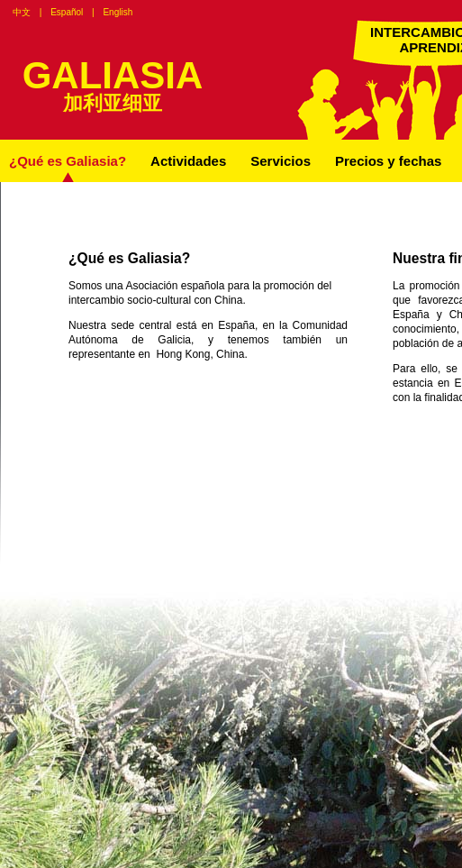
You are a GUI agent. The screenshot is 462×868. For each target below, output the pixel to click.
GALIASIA (113, 75)
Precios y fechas (388, 161)
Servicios (281, 161)
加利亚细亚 (113, 103)
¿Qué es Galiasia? (68, 161)
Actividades (188, 161)
